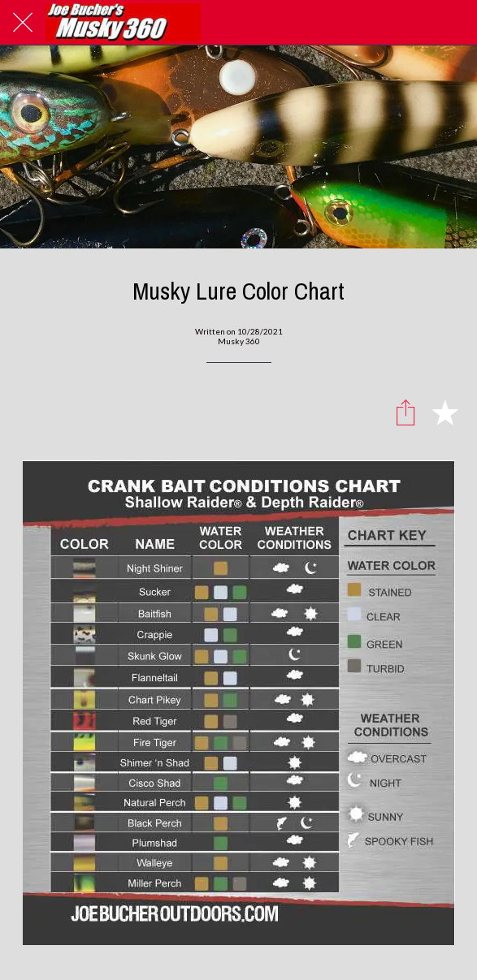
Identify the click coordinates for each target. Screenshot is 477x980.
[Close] (23, 23)
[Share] (405, 412)
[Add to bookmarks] (444, 412)
